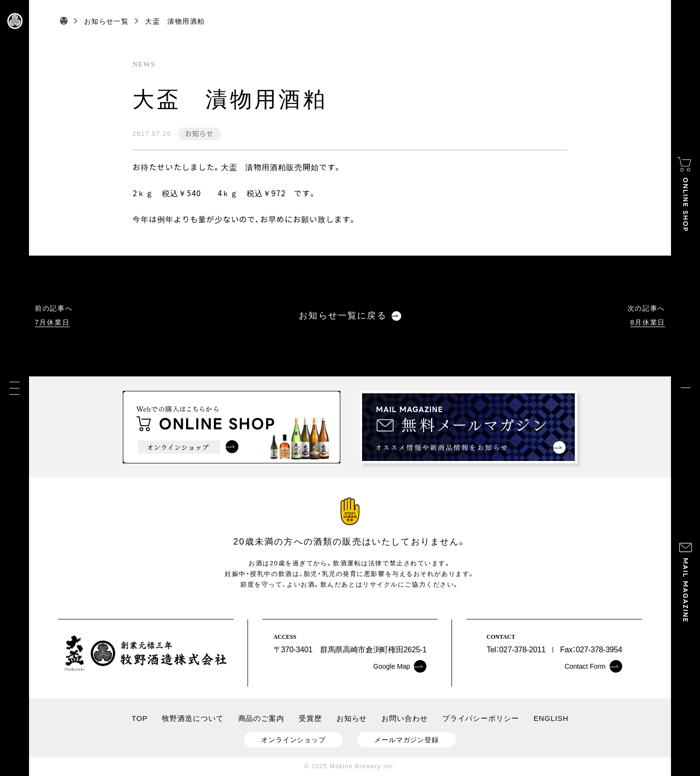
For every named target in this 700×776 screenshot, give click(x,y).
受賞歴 (310, 718)
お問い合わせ (404, 718)
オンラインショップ (293, 740)
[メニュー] (15, 388)
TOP (139, 718)
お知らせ (199, 133)
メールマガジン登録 (407, 740)
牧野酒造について (193, 718)
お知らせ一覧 (106, 21)
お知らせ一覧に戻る (350, 316)
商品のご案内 (261, 718)
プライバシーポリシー (481, 718)
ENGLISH (551, 718)
